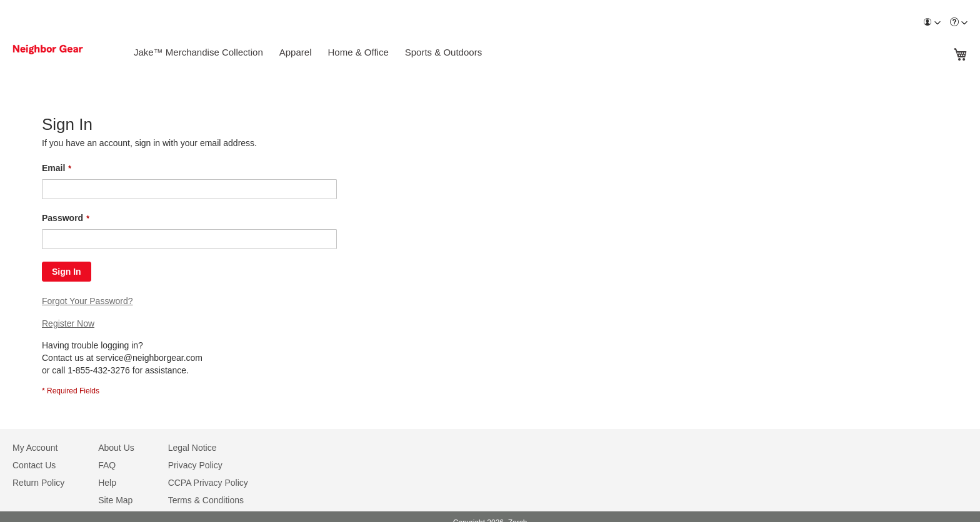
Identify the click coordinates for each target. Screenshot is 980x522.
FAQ (107, 465)
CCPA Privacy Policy (208, 483)
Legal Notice (192, 448)
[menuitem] (932, 23)
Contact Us (34, 465)
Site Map (115, 500)
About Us (116, 448)
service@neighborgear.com (149, 358)
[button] (932, 23)
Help (107, 483)
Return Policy (38, 483)
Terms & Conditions (206, 500)
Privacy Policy (195, 465)
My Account (35, 448)
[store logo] (64, 50)
